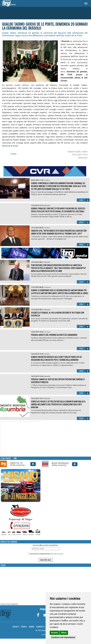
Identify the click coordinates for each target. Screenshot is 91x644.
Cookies (32, 627)
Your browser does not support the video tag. (21, 439)
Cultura (47, 354)
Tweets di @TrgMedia (9, 604)
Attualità (47, 206)
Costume (48, 287)
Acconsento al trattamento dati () (47, 554)
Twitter (13, 154)
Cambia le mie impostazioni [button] (63, 637)
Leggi (84, 200)
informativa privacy (57, 554)
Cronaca (47, 332)
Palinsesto (40, 627)
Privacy (24, 627)
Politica (47, 180)
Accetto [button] (55, 633)
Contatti (16, 627)
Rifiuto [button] (64, 633)
